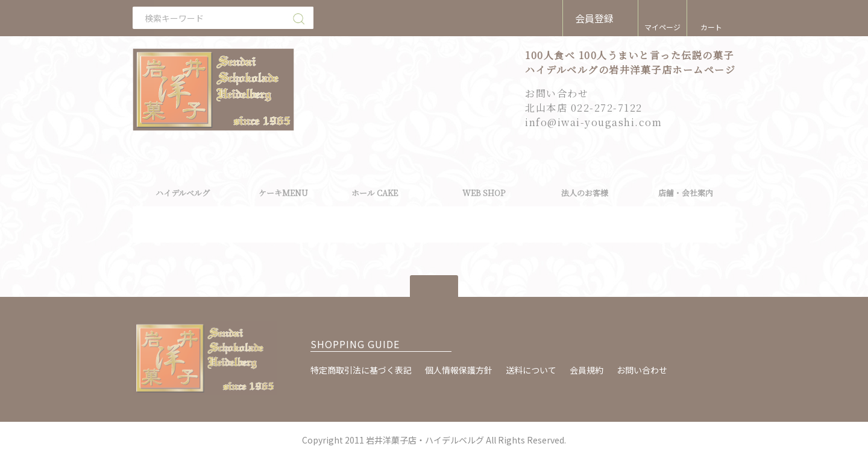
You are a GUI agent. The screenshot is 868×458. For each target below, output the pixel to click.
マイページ (662, 27)
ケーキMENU (283, 193)
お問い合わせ (642, 370)
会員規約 (587, 370)
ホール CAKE (375, 193)
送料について (531, 370)
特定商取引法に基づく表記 (361, 370)
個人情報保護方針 (459, 370)
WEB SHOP (484, 193)
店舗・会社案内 (686, 193)
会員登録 (594, 18)
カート (711, 27)
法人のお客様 (585, 193)
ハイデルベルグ (183, 193)
